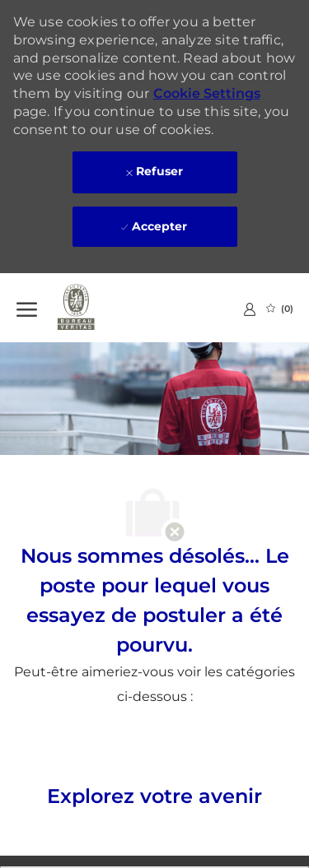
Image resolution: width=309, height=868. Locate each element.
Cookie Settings (207, 93)
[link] (250, 309)
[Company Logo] (99, 308)
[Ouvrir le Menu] (27, 308)
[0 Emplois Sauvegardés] (280, 309)
